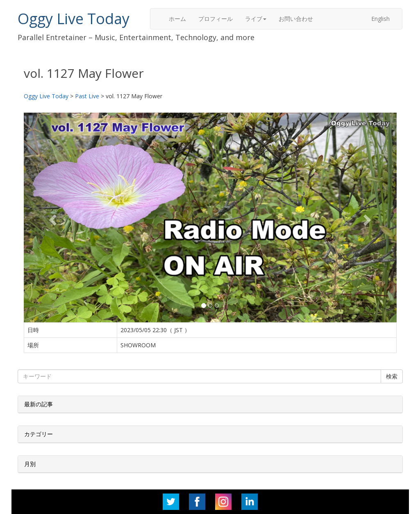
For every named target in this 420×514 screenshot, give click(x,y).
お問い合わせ (296, 19)
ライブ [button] (256, 19)
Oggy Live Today (74, 19)
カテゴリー (39, 434)
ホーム (177, 19)
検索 (392, 376)
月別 (30, 464)
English (380, 19)
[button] (52, 217)
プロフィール (216, 19)
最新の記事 (39, 404)
